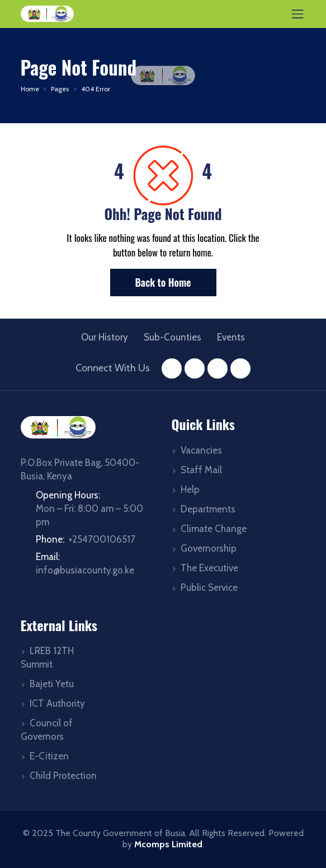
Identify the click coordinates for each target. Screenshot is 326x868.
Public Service (209, 587)
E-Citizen (49, 756)
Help (190, 489)
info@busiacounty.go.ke (85, 570)
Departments (208, 509)
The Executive (209, 568)
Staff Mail (201, 470)
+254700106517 (102, 539)
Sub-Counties (173, 337)
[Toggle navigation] (297, 14)
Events (231, 337)
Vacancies (201, 450)
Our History (105, 337)
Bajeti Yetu (52, 684)
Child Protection (63, 776)
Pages (60, 89)
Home (30, 89)
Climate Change (214, 529)
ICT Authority (57, 703)
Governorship (209, 548)
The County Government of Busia (120, 833)
